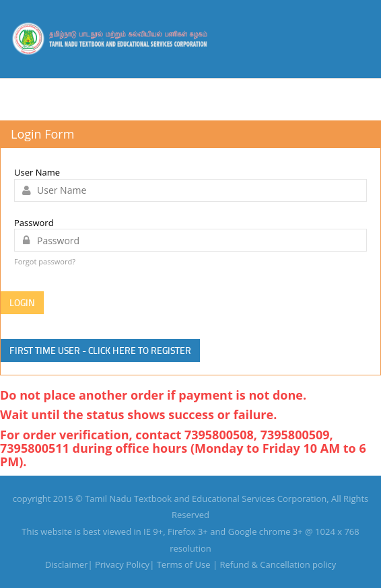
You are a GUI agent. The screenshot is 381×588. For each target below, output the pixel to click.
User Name (37, 172)
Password (34, 223)
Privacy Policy (122, 564)
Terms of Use (184, 564)
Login (22, 302)
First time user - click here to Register (100, 350)
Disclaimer (67, 564)
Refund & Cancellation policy (278, 564)
